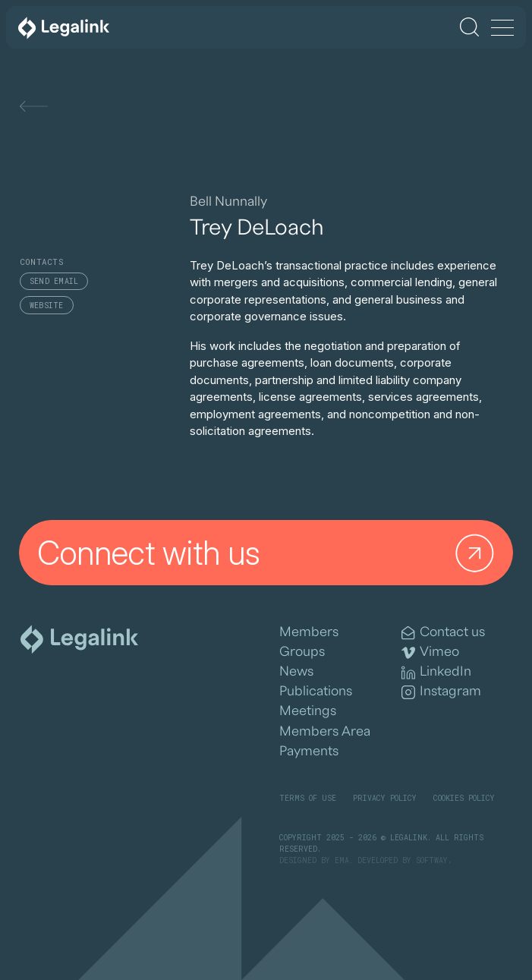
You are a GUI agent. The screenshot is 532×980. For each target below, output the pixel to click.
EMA (342, 860)
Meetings (308, 711)
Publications (316, 691)
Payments (309, 751)
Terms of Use (308, 798)
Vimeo (430, 652)
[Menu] (502, 29)
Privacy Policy (385, 798)
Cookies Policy (464, 798)
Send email (54, 281)
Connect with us (269, 552)
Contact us (443, 633)
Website (47, 306)
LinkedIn (436, 672)
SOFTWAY (432, 860)
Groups (302, 652)
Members (309, 632)
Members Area (325, 731)
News (296, 671)
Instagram (441, 692)
